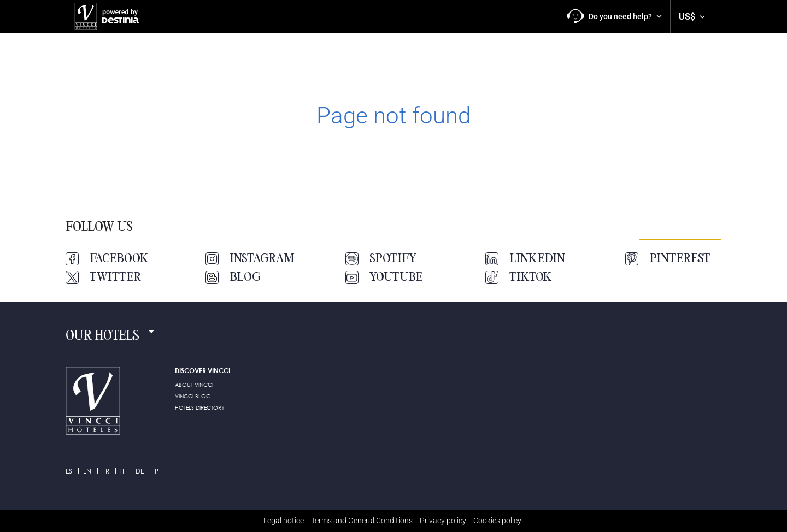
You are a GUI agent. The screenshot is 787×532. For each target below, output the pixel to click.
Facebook (107, 259)
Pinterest (668, 259)
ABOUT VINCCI (194, 385)
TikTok (519, 277)
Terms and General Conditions (362, 521)
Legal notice (284, 521)
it (122, 471)
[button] (615, 16)
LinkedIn (525, 259)
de (140, 471)
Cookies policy (497, 521)
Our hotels (102, 336)
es (69, 471)
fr (106, 471)
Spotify (381, 259)
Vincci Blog (193, 396)
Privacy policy (443, 521)
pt (158, 471)
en (87, 471)
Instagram (250, 259)
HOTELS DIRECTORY (200, 407)
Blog (233, 277)
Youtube (384, 277)
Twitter (103, 277)
